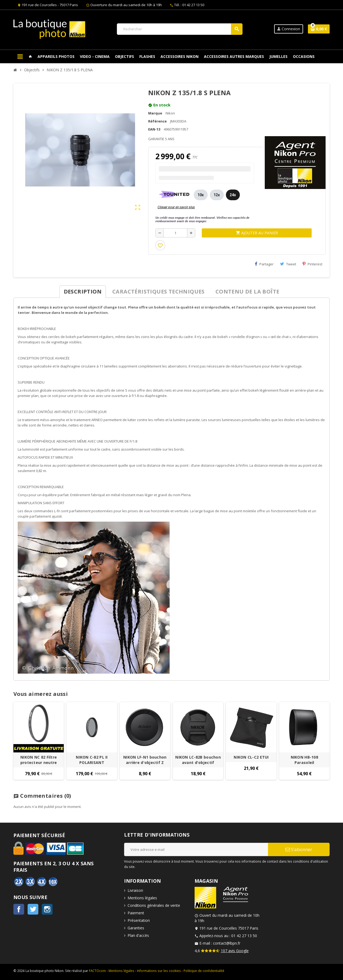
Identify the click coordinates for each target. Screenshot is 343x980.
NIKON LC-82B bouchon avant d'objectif (198, 760)
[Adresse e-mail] (196, 849)
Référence (157, 121)
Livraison (135, 890)
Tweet (288, 264)
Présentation (139, 920)
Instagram (47, 909)
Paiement (136, 913)
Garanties (136, 928)
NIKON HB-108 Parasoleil (304, 760)
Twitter (33, 909)
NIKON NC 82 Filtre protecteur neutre (39, 760)
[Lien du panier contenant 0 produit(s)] (319, 29)
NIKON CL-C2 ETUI (251, 757)
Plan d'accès (138, 935)
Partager (264, 264)
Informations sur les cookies (159, 971)
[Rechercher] (180, 29)
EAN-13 (154, 129)
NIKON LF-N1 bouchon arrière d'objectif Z (145, 760)
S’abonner (299, 849)
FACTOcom (97, 971)
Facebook (19, 909)
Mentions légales (142, 898)
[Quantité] (175, 233)
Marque (155, 113)
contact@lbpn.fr (227, 943)
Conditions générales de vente (154, 905)
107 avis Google (235, 951)
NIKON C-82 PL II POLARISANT (92, 760)
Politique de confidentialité (204, 971)
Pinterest (312, 264)
